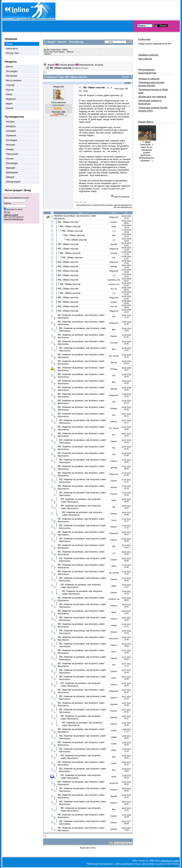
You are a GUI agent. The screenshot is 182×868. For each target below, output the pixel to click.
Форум (51, 65)
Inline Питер (91, 848)
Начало (62, 42)
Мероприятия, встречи (91, 65)
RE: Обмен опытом (68, 222)
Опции (125, 77)
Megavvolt (58, 87)
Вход (47, 52)
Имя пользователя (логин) (16, 198)
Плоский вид (76, 42)
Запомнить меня (15, 209)
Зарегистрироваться (14, 219)
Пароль (7, 203)
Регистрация (59, 52)
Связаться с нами (170, 861)
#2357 (128, 83)
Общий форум (67, 65)
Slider (148, 142)
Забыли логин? (11, 215)
